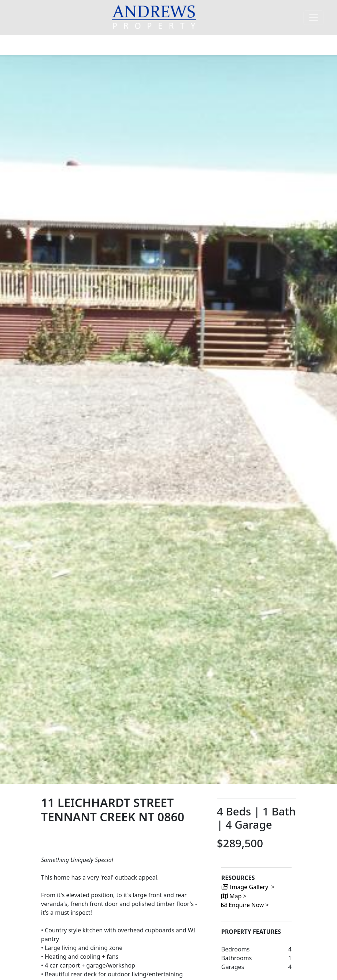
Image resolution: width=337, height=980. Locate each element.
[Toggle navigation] (314, 18)
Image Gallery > (248, 887)
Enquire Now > (245, 905)
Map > (234, 896)
